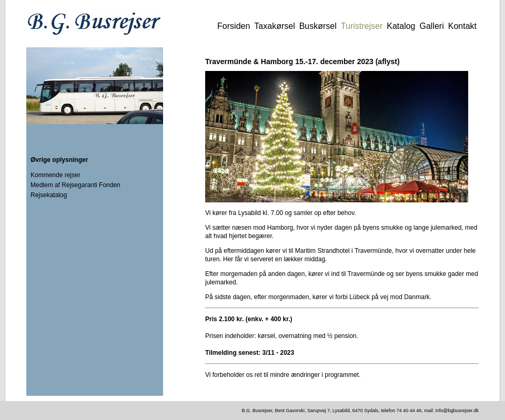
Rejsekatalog (49, 195)
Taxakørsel (274, 26)
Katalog (401, 26)
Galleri (432, 26)
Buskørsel (318, 26)
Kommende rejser (55, 175)
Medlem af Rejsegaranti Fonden (75, 185)
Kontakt (462, 26)
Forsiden (234, 26)
